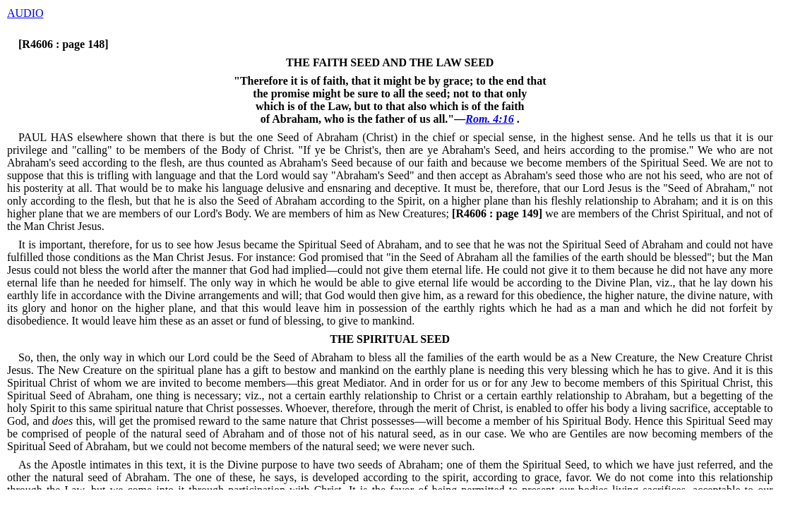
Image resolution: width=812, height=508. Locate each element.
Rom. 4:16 (489, 119)
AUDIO (25, 13)
